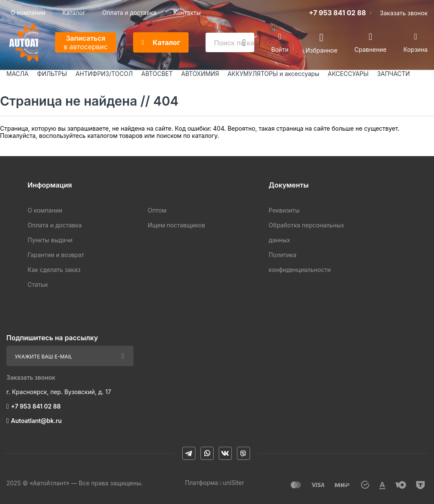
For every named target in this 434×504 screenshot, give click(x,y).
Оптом (157, 210)
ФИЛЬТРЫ (52, 74)
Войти (280, 49)
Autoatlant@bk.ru (36, 421)
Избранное (321, 50)
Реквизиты (284, 210)
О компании (28, 13)
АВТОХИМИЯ (200, 74)
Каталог (74, 13)
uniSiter (234, 483)
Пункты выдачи (50, 240)
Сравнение (370, 49)
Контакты (187, 13)
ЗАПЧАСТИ (394, 74)
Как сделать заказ (54, 270)
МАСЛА (17, 74)
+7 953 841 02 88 (338, 13)
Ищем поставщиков (176, 225)
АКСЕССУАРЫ (348, 74)
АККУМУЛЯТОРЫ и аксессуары (274, 74)
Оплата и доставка (129, 13)
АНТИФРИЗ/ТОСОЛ (104, 74)
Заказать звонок (404, 13)
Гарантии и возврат (56, 255)
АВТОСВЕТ (157, 74)
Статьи (38, 284)
